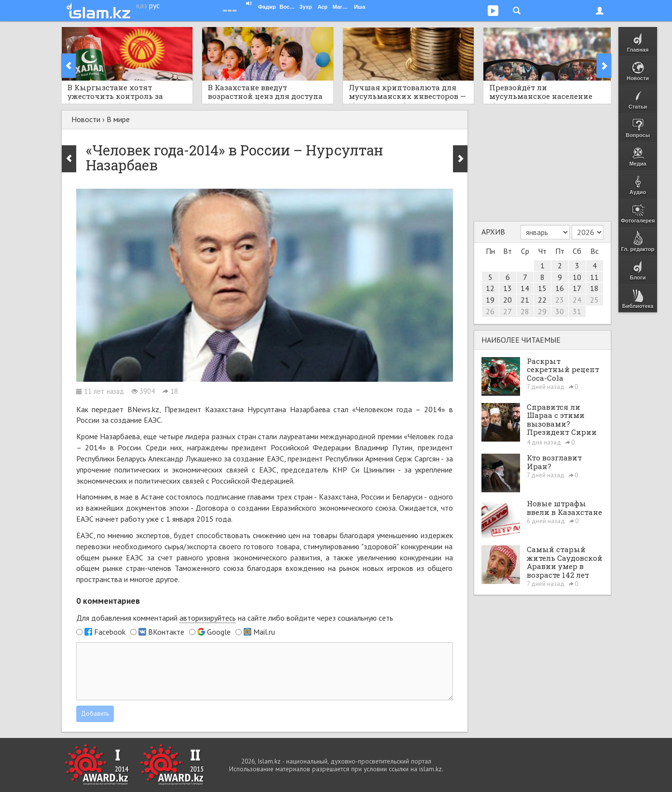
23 (560, 300)
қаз (142, 5)
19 (490, 300)
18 (594, 288)
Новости (86, 119)
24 (577, 300)
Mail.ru (264, 632)
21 (525, 300)
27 (507, 311)
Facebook (110, 632)
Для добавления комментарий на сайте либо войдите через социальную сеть (235, 618)
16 (560, 288)
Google (219, 632)
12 (490, 288)
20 (507, 300)
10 (577, 277)
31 (577, 311)
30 (560, 311)
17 (577, 288)
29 (542, 311)
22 (542, 300)
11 (594, 277)
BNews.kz (143, 409)
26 (490, 311)
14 (525, 288)
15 (542, 288)
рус (154, 5)
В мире (118, 119)
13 (507, 288)
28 (525, 311)
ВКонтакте (166, 632)
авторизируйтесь (208, 618)
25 (594, 300)
